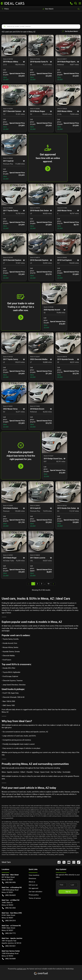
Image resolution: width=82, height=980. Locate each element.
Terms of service (35, 898)
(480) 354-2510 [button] (9, 921)
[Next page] (53, 584)
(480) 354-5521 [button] (9, 946)
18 (48, 584)
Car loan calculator (36, 892)
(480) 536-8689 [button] (9, 959)
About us (32, 882)
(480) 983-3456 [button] (9, 882)
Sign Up (68, 892)
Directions (32, 878)
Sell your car (33, 885)
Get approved (33, 888)
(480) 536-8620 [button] (9, 895)
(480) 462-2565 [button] (9, 908)
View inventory (34, 875)
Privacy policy (34, 895)
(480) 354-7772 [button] (9, 933)
